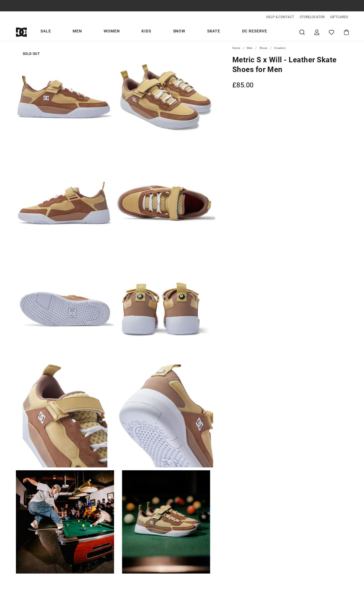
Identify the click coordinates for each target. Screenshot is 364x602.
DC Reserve (243, 32)
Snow (194, 32)
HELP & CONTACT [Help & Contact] (280, 17)
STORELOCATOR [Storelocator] (312, 17)
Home (236, 48)
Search (302, 32)
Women (153, 32)
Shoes (263, 48)
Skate (215, 32)
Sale (114, 32)
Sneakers (280, 48)
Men (132, 32)
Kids (174, 32)
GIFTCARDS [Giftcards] (339, 17)
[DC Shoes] (28, 32)
